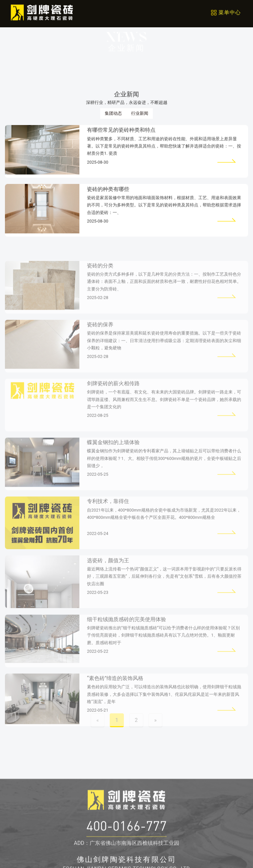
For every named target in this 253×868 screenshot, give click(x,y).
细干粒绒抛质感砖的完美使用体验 (126, 637)
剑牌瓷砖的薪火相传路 (113, 401)
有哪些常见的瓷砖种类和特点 (121, 132)
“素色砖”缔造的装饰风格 (115, 695)
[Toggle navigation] (225, 11)
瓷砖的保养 (100, 342)
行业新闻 (140, 115)
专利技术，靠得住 (108, 518)
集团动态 (113, 115)
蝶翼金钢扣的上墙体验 (113, 460)
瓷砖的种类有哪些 (108, 191)
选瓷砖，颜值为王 (108, 577)
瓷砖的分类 (100, 282)
